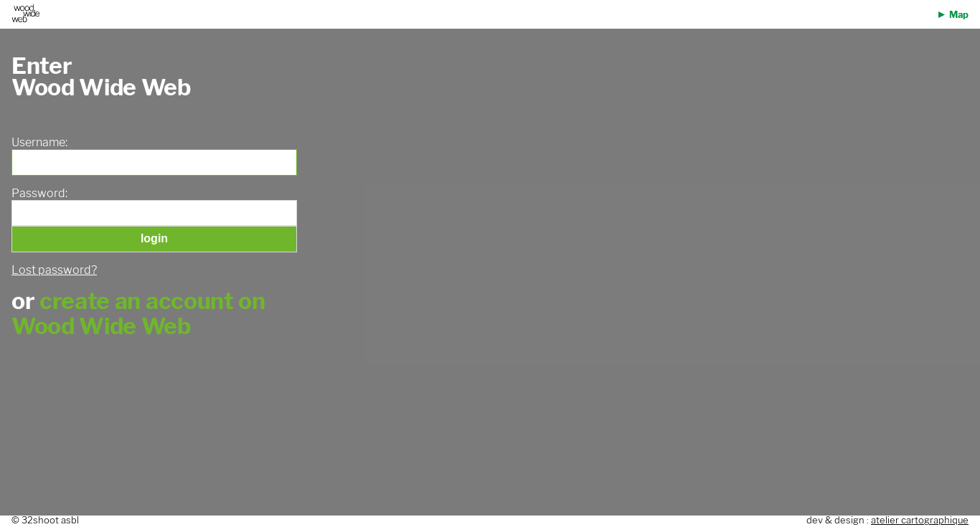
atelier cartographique (920, 520)
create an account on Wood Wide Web (138, 313)
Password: (39, 194)
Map (959, 15)
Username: (39, 143)
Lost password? (54, 270)
